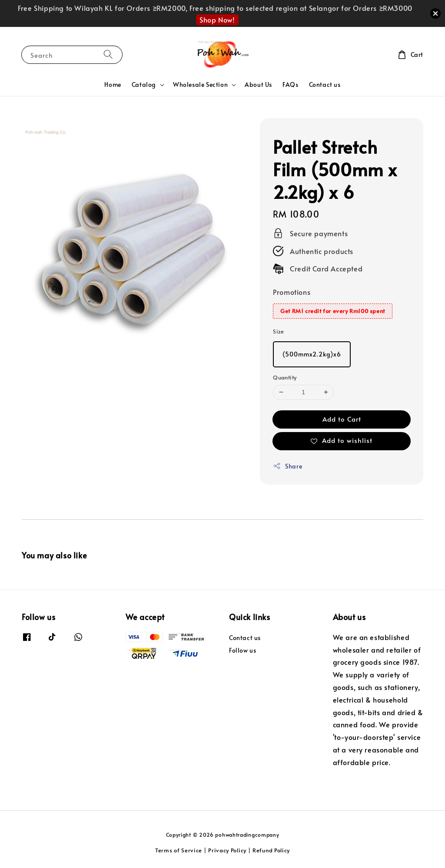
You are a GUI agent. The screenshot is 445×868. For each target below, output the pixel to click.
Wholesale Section (200, 85)
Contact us (325, 84)
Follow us (242, 650)
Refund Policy (271, 850)
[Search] (108, 54)
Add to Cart (342, 419)
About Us (258, 84)
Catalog (144, 85)
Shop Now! (217, 20)
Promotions (292, 292)
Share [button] (287, 466)
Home (113, 84)
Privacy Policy (227, 850)
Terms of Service (179, 850)
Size (279, 331)
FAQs (290, 84)
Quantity (285, 377)
